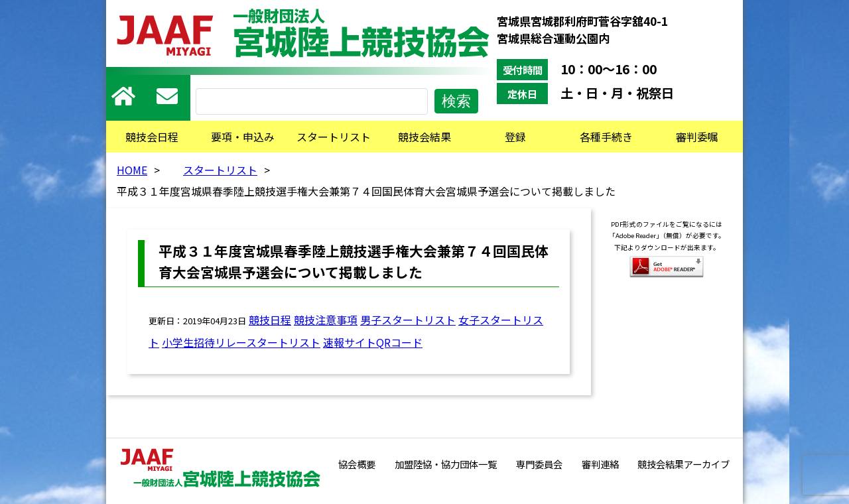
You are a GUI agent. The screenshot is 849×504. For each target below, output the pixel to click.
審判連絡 (600, 464)
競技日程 (270, 320)
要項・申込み (243, 137)
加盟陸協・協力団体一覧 (446, 464)
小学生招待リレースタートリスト (241, 342)
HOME (132, 170)
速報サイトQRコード (373, 342)
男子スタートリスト (408, 320)
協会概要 (357, 464)
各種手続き (606, 137)
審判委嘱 (697, 137)
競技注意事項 (326, 320)
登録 (515, 137)
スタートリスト (334, 137)
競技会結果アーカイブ (684, 464)
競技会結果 (424, 137)
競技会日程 (152, 137)
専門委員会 (539, 464)
